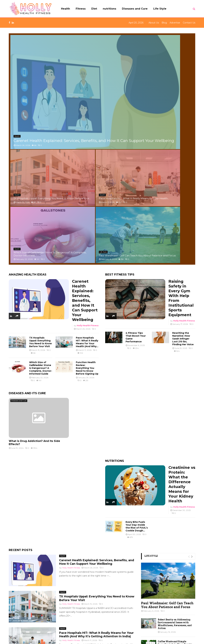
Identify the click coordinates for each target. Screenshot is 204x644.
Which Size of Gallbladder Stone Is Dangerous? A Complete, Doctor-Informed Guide (41, 201)
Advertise (175, 23)
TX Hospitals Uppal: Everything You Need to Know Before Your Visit (40, 175)
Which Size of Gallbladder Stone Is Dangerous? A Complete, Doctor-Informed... (125, 86)
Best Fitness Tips (120, 108)
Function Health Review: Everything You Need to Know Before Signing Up (87, 201)
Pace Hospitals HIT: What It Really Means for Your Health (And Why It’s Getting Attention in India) (96, 468)
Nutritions (115, 294)
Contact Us (189, 23)
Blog (164, 23)
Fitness (81, 9)
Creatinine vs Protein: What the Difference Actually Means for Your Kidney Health (182, 317)
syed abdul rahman (71, 510)
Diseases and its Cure (27, 226)
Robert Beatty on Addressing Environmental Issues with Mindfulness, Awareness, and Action (175, 457)
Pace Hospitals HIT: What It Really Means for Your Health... (170, 56)
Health (66, 9)
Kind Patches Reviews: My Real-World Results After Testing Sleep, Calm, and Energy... (176, 494)
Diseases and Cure (135, 9)
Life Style (160, 9)
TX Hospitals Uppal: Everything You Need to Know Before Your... (124, 55)
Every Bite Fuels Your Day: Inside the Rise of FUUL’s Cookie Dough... (137, 359)
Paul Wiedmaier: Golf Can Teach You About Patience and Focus (171, 87)
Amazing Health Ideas (28, 108)
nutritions (109, 9)
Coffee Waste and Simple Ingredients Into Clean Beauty (175, 476)
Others (14, 621)
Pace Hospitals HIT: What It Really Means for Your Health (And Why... (87, 175)
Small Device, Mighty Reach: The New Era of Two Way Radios (176, 512)
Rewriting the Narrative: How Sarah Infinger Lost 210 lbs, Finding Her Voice (183, 172)
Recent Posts (21, 383)
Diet (94, 9)
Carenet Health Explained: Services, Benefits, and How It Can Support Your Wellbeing (56, 85)
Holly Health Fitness (88, 159)
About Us (154, 23)
